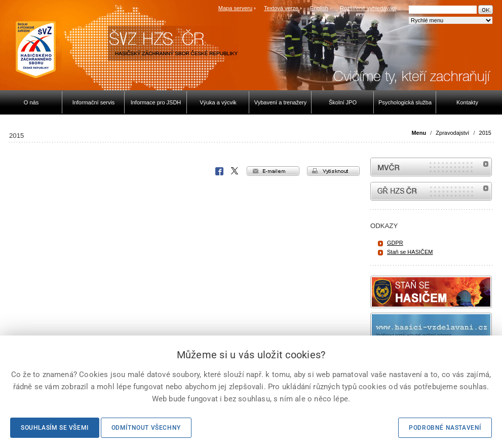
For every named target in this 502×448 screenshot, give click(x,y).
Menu (419, 133)
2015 (485, 133)
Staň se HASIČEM (410, 252)
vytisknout (333, 171)
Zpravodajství (452, 133)
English (319, 8)
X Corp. (235, 171)
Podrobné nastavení (445, 428)
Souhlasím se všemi (55, 428)
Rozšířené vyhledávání (368, 8)
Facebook (219, 171)
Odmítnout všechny (146, 428)
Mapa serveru (235, 8)
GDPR (395, 243)
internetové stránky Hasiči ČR (431, 191)
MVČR (431, 167)
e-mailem (273, 171)
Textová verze (281, 8)
